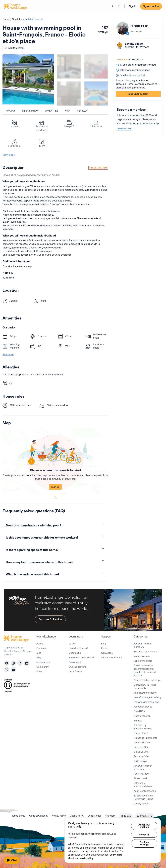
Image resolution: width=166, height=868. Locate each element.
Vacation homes (142, 743)
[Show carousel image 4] (96, 94)
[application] (13, 860)
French (56, 175)
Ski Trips (138, 721)
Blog (39, 658)
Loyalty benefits (142, 804)
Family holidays (142, 774)
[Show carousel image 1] (69, 66)
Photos (11, 111)
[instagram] (13, 663)
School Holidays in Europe (147, 680)
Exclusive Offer (141, 747)
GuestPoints (75, 653)
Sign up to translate (98, 168)
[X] (7, 670)
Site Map (110, 816)
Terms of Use (19, 816)
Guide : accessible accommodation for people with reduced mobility (145, 671)
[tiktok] (20, 663)
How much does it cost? (81, 658)
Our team (41, 648)
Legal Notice (95, 816)
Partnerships (140, 761)
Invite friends (76, 671)
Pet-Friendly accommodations (143, 727)
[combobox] (126, 816)
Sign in (132, 6)
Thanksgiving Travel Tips (146, 702)
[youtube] (13, 670)
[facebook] (7, 663)
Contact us (107, 653)
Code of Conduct (38, 816)
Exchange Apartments (145, 738)
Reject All (144, 835)
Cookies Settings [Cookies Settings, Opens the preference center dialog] (144, 843)
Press (39, 671)
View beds (9, 155)
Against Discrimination (145, 693)
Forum (105, 648)
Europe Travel (141, 733)
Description (30, 111)
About (40, 644)
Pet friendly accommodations (143, 785)
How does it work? (79, 648)
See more (8, 355)
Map (68, 111)
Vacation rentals (142, 656)
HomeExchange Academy (147, 697)
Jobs (39, 653)
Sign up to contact (138, 94)
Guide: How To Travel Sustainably (145, 686)
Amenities (52, 111)
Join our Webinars (143, 661)
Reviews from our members (143, 645)
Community (42, 667)
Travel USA (139, 711)
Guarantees (75, 662)
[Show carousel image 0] (28, 80)
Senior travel (140, 778)
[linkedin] (27, 663)
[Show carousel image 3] (69, 94)
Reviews (82, 111)
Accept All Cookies (144, 826)
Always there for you (112, 658)
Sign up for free (151, 6)
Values (72, 644)
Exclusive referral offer (145, 652)
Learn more (124, 128)
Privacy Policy (59, 816)
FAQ (104, 644)
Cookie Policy (77, 816)
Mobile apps (43, 662)
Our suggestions (78, 667)
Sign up (55, 487)
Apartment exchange (145, 791)
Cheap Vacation (142, 716)
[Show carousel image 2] (96, 66)
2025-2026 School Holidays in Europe (143, 797)
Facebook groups (143, 707)
